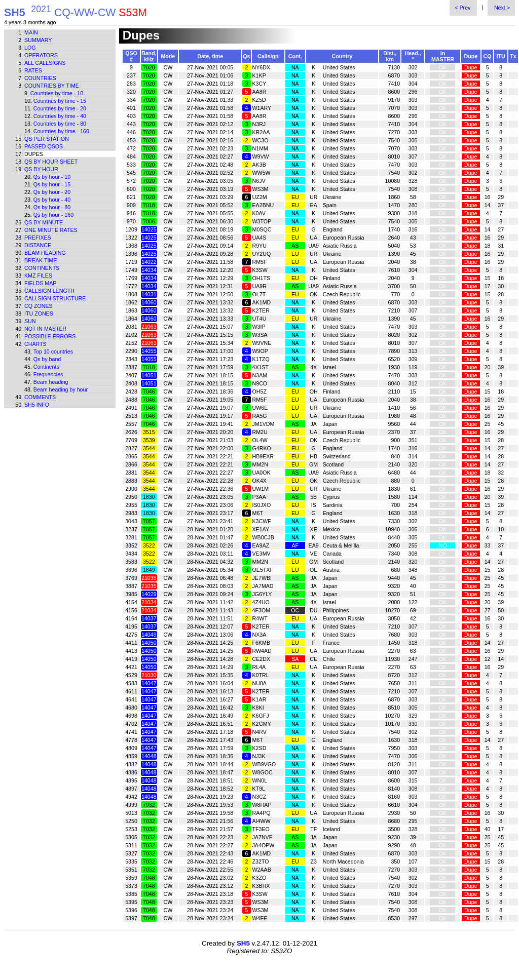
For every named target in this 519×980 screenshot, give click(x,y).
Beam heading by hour (61, 389)
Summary (38, 40)
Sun (30, 321)
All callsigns (45, 63)
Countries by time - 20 (60, 108)
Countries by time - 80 (60, 124)
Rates (33, 70)
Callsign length (49, 291)
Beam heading (45, 253)
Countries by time (52, 86)
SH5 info (37, 405)
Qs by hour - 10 (52, 177)
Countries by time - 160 (61, 131)
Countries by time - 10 (57, 93)
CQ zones (39, 306)
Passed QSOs (44, 146)
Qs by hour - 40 (52, 200)
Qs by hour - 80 (52, 207)
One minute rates (51, 230)
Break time (41, 260)
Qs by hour (41, 169)
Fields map (40, 283)
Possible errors (50, 336)
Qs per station (47, 139)
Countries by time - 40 (60, 116)
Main (31, 32)
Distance (38, 245)
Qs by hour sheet (51, 162)
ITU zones (39, 313)
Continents (42, 268)
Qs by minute (44, 222)
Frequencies (48, 374)
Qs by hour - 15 (52, 184)
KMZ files (38, 276)
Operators (41, 55)
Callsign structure (55, 298)
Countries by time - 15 (60, 101)
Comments (40, 397)
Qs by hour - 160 (53, 215)
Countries (40, 78)
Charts (35, 344)
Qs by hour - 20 (52, 192)
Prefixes (38, 238)
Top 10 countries (53, 351)
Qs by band (47, 359)
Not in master (45, 329)
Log (30, 48)
